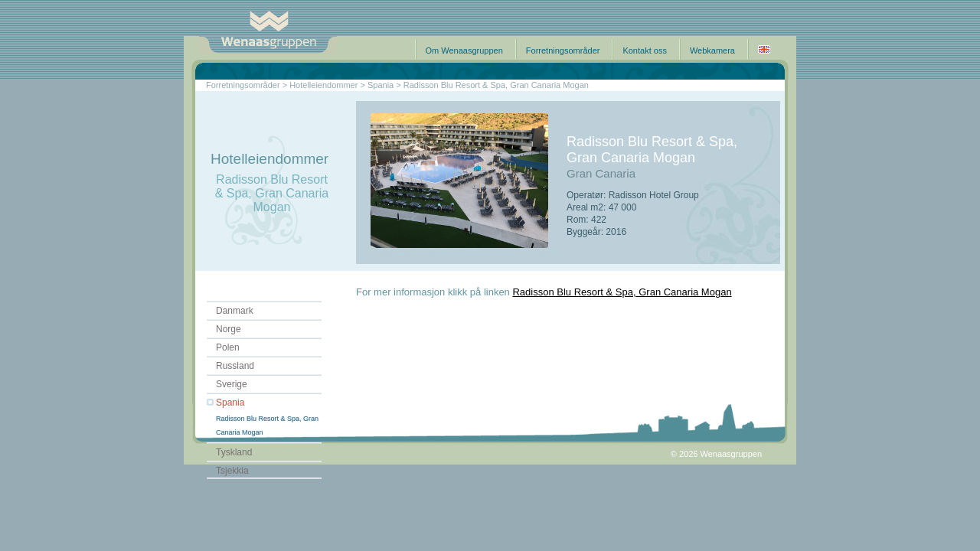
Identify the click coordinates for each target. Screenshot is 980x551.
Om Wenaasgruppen (464, 51)
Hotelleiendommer (323, 85)
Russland (235, 366)
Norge (229, 329)
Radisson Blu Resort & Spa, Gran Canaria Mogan (622, 292)
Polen (228, 347)
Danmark (235, 311)
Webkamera (712, 51)
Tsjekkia (232, 471)
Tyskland (234, 452)
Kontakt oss (644, 51)
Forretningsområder (563, 51)
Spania (230, 403)
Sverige (232, 384)
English (764, 49)
